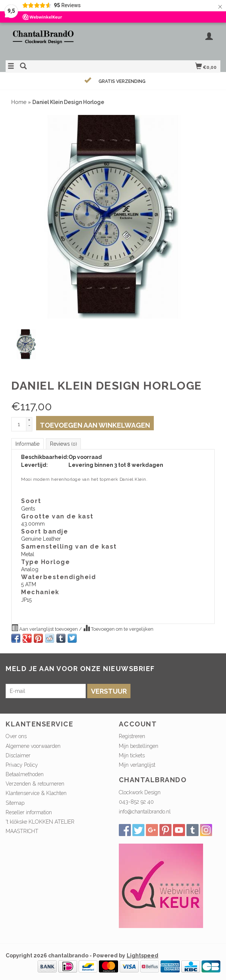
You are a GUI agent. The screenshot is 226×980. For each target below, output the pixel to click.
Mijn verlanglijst (137, 765)
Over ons (16, 736)
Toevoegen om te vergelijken (118, 628)
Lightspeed (143, 956)
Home (19, 102)
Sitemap (15, 803)
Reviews (63, 444)
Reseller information (29, 812)
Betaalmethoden (25, 774)
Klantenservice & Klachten (36, 793)
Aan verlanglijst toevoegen (45, 628)
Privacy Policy (22, 765)
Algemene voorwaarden (33, 746)
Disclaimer (18, 755)
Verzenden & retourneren (35, 784)
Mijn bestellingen (139, 746)
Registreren (132, 736)
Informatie (27, 444)
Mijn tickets (132, 755)
